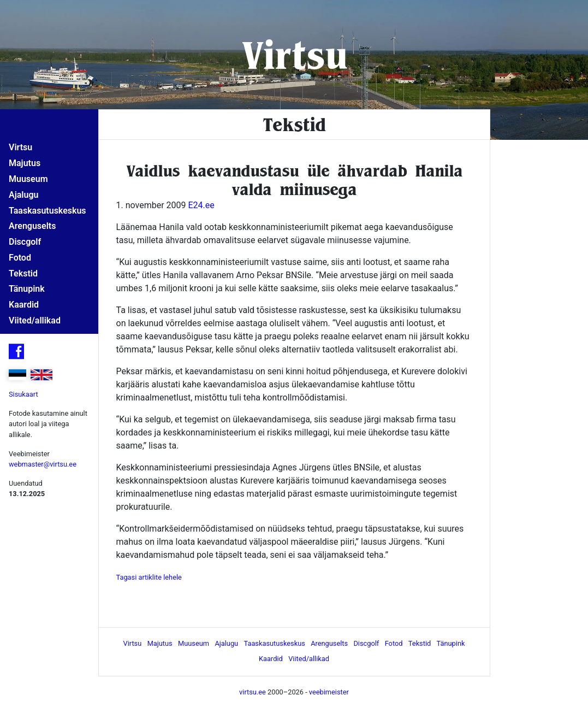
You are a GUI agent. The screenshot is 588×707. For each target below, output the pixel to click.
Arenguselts (32, 226)
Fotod (20, 258)
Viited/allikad (35, 320)
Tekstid (23, 273)
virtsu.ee (253, 692)
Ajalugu (23, 195)
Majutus (25, 163)
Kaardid (24, 305)
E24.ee (201, 205)
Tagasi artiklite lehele (149, 577)
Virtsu (294, 54)
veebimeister (329, 692)
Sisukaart (23, 394)
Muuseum (28, 179)
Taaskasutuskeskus (47, 211)
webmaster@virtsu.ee (43, 464)
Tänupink (27, 289)
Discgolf (25, 242)
